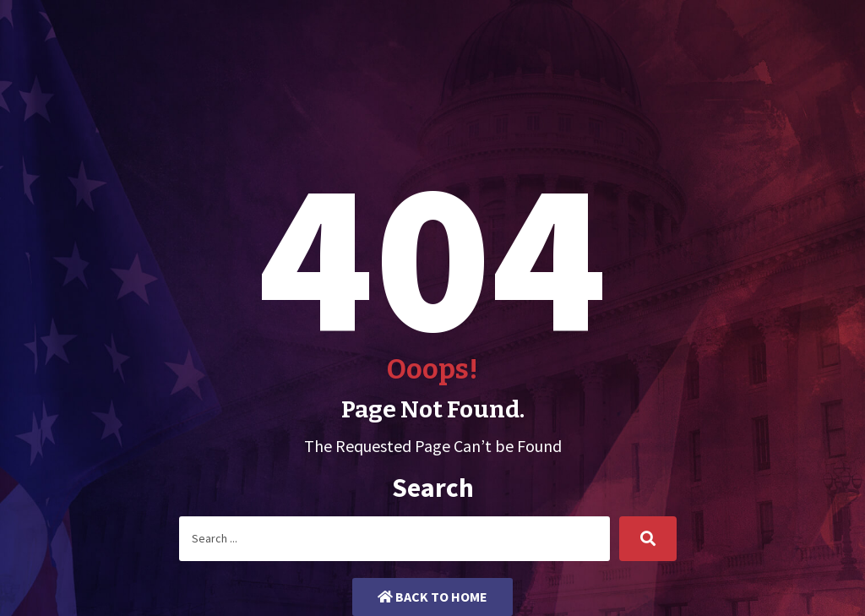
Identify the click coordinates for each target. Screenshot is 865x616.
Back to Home (432, 597)
